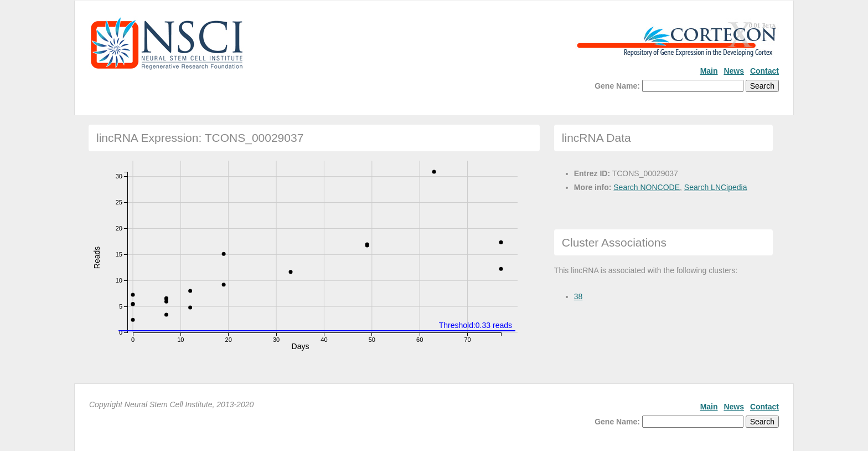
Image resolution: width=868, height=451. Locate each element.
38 (578, 296)
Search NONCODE (647, 187)
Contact (764, 71)
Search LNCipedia (716, 187)
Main (709, 71)
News (734, 71)
